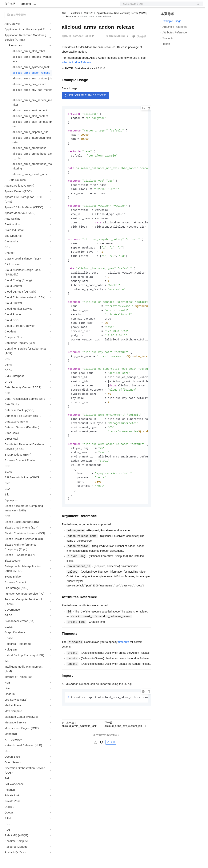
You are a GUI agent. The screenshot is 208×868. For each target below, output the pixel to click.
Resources (71, 29)
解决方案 (61, 6)
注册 (183, 6)
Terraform (25, 16)
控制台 (174, 6)
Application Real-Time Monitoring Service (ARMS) (122, 25)
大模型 (39, 6)
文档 (157, 6)
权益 (73, 6)
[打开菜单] (6, 6)
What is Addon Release (76, 74)
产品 (50, 6)
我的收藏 (142, 49)
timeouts (124, 672)
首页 (64, 25)
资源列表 (88, 25)
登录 (197, 6)
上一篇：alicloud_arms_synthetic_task (79, 754)
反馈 (111, 772)
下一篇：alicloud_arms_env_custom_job (126, 754)
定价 (82, 6)
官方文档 (10, 16)
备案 (165, 6)
